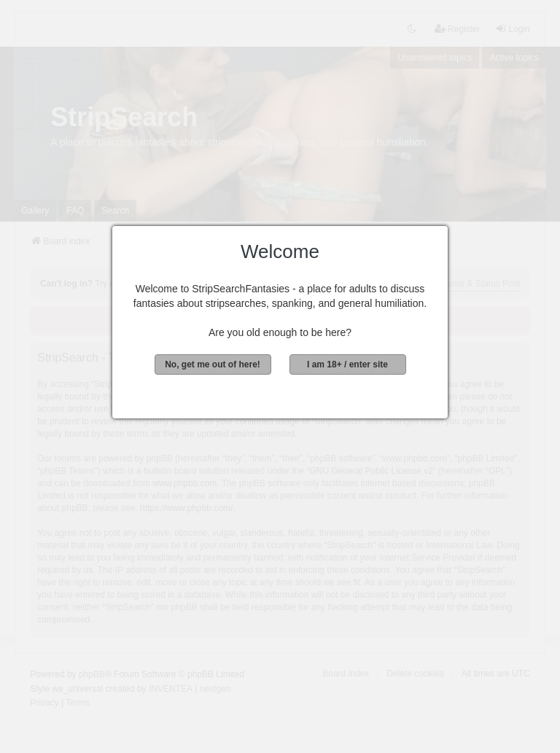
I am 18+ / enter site (347, 364)
